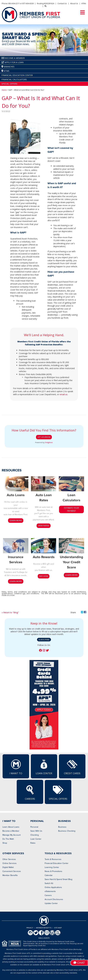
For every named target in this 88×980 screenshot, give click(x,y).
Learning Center (52, 867)
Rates (33, 843)
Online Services (10, 863)
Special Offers (9, 84)
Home (4, 90)
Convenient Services (12, 871)
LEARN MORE (16, 521)
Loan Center (44, 767)
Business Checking (67, 831)
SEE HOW (44, 576)
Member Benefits (10, 875)
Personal (34, 827)
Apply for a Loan (12, 62)
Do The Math (8, 839)
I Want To (16, 767)
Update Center (51, 903)
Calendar (49, 875)
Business (62, 827)
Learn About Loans (11, 827)
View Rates (44, 526)
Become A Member (13, 58)
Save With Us (36, 831)
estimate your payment (71, 509)
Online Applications (53, 887)
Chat (79, 963)
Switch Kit (49, 883)
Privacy (30, 928)
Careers (30, 792)
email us (64, 394)
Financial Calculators (14, 79)
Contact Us (62, 3)
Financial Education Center (17, 75)
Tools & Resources (53, 859)
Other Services (9, 859)
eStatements (50, 891)
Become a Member (11, 831)
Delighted (49, 442)
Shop (5, 843)
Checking (35, 835)
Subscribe (44, 640)
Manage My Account (12, 835)
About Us (74, 3)
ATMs (84, 3)
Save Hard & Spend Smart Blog (58, 879)
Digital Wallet (8, 867)
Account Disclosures (54, 899)
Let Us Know (44, 437)
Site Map (58, 928)
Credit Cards (72, 767)
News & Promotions (53, 871)
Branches (8, 67)
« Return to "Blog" (10, 612)
